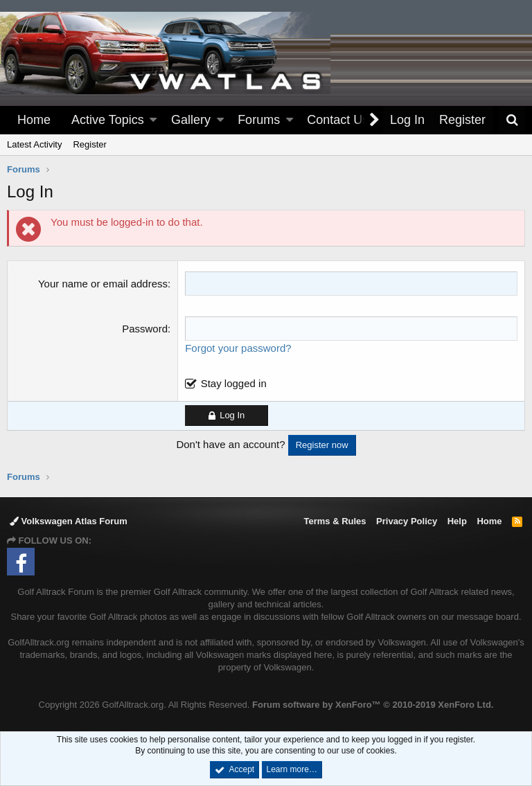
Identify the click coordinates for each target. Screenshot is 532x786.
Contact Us (338, 120)
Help (457, 521)
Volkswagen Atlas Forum (69, 521)
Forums (259, 120)
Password (145, 329)
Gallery (191, 120)
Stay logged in (234, 383)
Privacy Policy (407, 521)
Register (89, 144)
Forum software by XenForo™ (373, 705)
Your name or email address (103, 284)
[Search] (512, 120)
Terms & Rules (335, 521)
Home (34, 120)
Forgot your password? (238, 348)
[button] (153, 120)
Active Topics (108, 120)
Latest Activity (34, 144)
